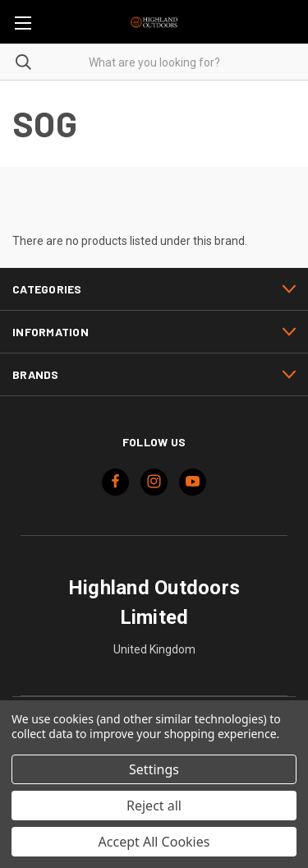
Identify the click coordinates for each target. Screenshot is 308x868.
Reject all (154, 806)
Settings (154, 769)
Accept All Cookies (154, 842)
